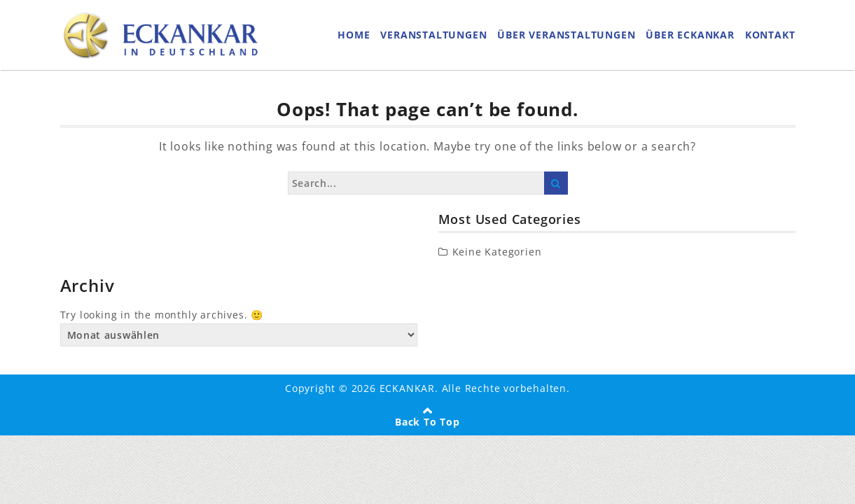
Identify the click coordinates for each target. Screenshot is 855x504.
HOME (354, 35)
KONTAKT (770, 35)
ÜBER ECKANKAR (690, 35)
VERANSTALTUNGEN (433, 35)
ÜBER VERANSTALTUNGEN (566, 35)
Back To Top (427, 422)
